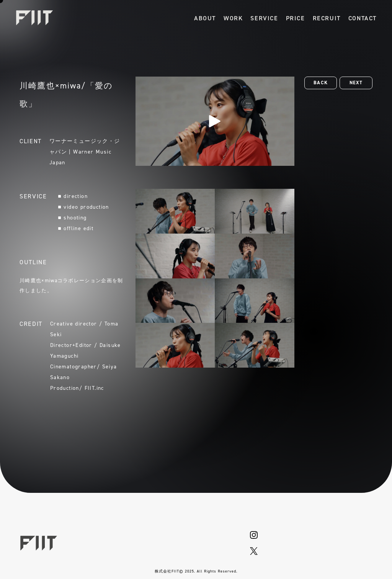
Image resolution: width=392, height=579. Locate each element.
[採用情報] (327, 18)
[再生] (215, 121)
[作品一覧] (233, 18)
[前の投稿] (321, 83)
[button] (321, 83)
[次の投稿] (356, 83)
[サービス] (264, 18)
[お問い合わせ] (363, 18)
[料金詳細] (296, 18)
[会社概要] (205, 18)
